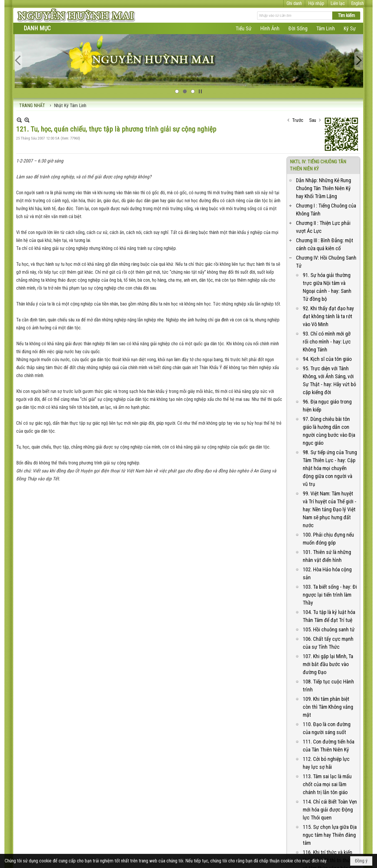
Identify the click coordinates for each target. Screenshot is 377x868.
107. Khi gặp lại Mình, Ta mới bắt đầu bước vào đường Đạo (328, 599)
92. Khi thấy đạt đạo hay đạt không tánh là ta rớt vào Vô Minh (328, 252)
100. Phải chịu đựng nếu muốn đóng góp (328, 474)
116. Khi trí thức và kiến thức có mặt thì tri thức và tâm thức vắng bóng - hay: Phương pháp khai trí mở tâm (329, 803)
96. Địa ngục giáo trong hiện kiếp (327, 341)
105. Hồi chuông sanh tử (329, 565)
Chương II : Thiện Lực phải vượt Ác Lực (323, 162)
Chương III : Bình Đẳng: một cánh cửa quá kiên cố (325, 180)
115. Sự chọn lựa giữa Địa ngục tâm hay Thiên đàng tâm (330, 770)
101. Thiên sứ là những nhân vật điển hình (327, 491)
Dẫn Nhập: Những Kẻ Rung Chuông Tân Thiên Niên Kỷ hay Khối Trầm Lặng (324, 123)
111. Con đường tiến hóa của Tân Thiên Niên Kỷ (329, 681)
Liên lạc (338, 3)
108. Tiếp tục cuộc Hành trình (328, 621)
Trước (298, 55)
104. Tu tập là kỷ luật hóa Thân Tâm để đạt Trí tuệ (329, 551)
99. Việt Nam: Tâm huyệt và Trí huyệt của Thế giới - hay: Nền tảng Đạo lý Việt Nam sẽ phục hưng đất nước (330, 445)
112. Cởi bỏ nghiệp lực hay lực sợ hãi (326, 698)
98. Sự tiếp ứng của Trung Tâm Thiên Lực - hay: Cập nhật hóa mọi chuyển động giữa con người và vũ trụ (330, 403)
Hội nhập (316, 3)
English (357, 3)
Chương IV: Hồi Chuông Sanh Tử (326, 197)
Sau (313, 55)
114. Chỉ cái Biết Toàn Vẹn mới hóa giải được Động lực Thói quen (330, 745)
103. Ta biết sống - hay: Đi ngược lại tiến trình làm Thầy (330, 530)
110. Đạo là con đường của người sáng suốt (327, 663)
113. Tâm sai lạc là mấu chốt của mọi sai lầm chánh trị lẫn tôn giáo (327, 720)
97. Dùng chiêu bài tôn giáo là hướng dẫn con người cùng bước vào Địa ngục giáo (329, 366)
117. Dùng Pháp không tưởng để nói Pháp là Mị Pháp (328, 837)
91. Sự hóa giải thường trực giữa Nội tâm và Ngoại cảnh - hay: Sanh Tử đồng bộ (327, 222)
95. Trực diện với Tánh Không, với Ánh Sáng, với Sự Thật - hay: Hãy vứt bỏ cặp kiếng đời (329, 316)
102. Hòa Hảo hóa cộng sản (327, 509)
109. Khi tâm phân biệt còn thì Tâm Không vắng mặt (328, 642)
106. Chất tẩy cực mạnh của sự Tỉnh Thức (328, 578)
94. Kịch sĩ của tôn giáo (327, 294)
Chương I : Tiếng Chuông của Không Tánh (326, 145)
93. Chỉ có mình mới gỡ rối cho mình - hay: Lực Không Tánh (327, 277)
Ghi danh (294, 3)
